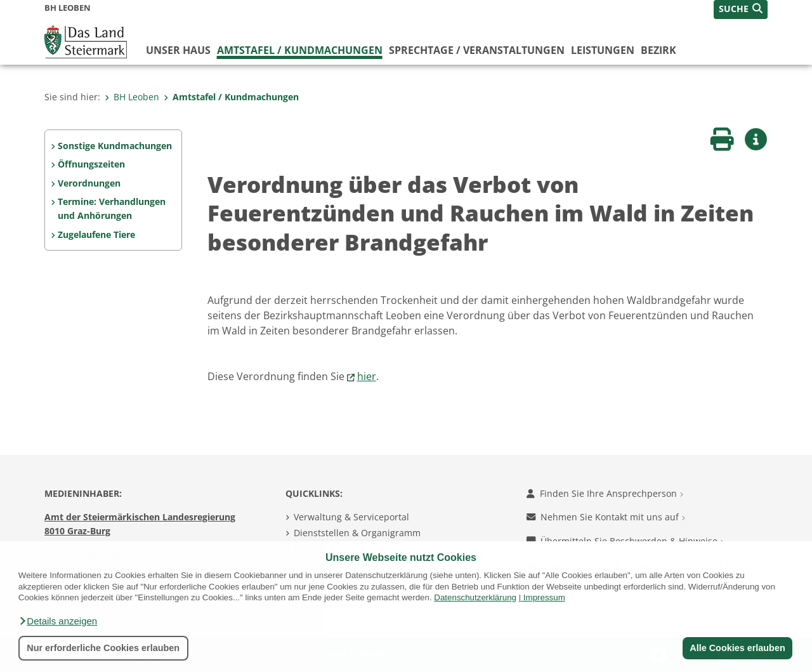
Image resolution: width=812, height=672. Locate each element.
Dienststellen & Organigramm (357, 533)
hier (367, 376)
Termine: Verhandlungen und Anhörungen (112, 208)
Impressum (544, 597)
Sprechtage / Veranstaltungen (477, 50)
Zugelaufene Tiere (96, 234)
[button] (58, 621)
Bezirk (658, 50)
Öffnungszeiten (91, 164)
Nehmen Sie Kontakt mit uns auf (606, 517)
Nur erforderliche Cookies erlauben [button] (103, 648)
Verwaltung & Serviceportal (351, 517)
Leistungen (603, 50)
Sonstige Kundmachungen (115, 146)
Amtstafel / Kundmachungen (300, 50)
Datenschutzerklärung (475, 597)
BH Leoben (132, 97)
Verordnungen (89, 183)
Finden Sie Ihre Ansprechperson (605, 493)
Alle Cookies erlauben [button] (737, 648)
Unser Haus (178, 50)
